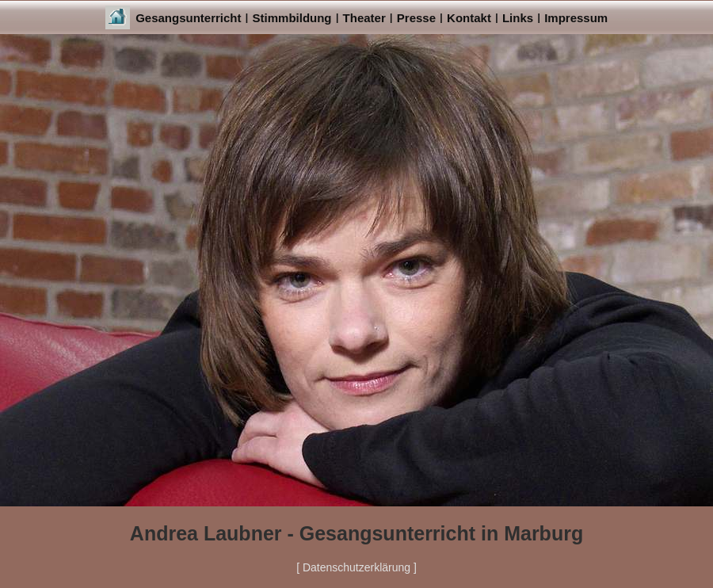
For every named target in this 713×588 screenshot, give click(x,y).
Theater (364, 18)
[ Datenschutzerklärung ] (356, 567)
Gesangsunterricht (188, 18)
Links (518, 18)
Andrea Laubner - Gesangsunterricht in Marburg (356, 533)
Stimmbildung (292, 18)
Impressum (576, 18)
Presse (416, 18)
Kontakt (469, 18)
